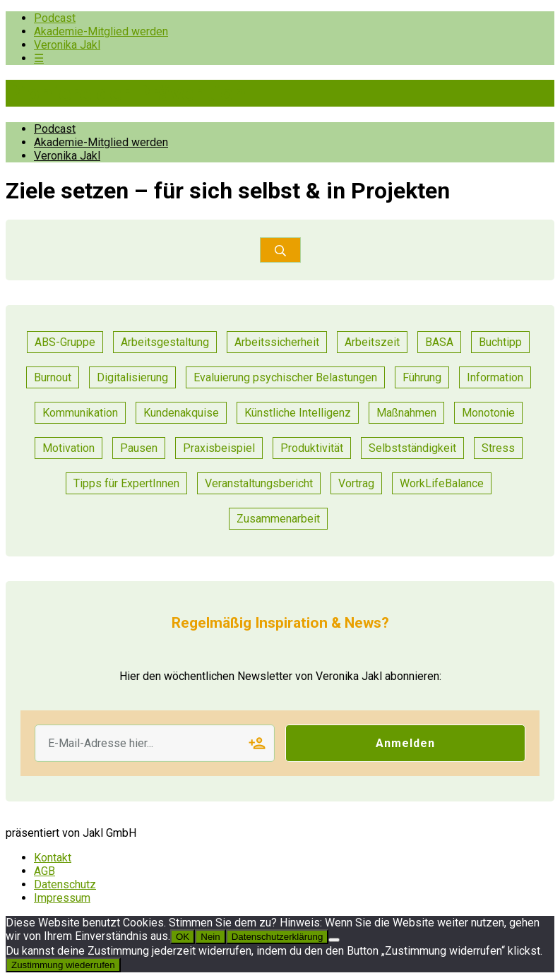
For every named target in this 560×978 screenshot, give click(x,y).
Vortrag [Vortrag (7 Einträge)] (356, 483)
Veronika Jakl (67, 45)
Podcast (55, 18)
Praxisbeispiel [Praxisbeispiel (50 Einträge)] (219, 448)
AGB (44, 871)
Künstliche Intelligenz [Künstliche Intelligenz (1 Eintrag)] (298, 413)
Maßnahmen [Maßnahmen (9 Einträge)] (406, 413)
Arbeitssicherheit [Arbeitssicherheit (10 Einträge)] (277, 342)
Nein (210, 937)
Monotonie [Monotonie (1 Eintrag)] (488, 413)
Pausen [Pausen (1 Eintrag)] (139, 448)
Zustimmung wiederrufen (63, 965)
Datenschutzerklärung (278, 937)
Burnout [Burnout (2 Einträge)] (53, 377)
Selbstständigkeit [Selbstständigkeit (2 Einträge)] (412, 448)
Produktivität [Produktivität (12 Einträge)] (312, 448)
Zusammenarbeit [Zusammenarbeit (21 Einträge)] (278, 519)
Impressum (62, 898)
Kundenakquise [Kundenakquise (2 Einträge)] (181, 413)
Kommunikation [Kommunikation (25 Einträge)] (80, 413)
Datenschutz (65, 884)
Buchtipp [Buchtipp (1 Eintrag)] (500, 342)
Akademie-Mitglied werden (101, 31)
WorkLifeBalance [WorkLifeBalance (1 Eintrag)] (442, 483)
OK (183, 937)
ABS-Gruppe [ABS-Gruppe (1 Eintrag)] (65, 342)
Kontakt (53, 858)
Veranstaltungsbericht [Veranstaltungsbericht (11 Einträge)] (259, 483)
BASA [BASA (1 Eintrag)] (439, 342)
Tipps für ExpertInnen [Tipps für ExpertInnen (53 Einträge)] (126, 483)
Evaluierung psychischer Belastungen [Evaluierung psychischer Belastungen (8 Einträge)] (285, 377)
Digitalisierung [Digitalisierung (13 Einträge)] (132, 377)
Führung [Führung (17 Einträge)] (422, 377)
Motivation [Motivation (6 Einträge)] (68, 448)
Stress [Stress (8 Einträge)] (498, 448)
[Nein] (334, 940)
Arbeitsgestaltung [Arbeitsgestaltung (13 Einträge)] (165, 342)
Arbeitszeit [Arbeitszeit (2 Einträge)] (372, 342)
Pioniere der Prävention (126, 93)
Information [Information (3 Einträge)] (495, 377)
